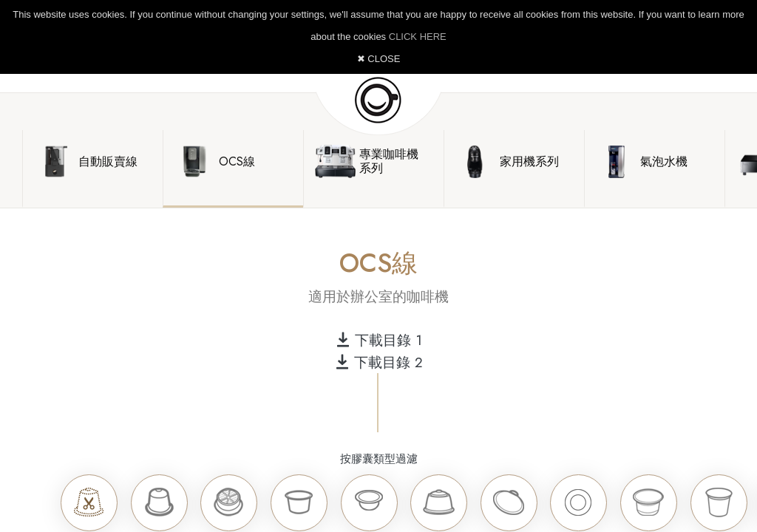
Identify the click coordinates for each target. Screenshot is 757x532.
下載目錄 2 (379, 362)
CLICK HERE (418, 37)
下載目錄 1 (379, 340)
